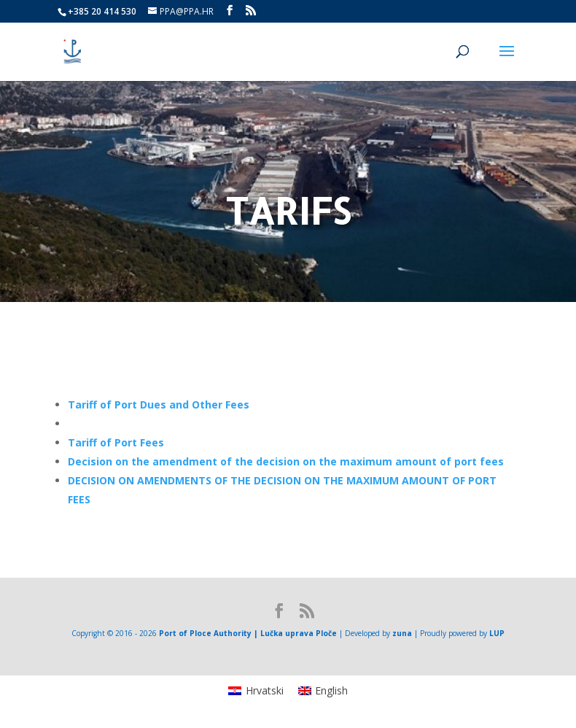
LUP (497, 633)
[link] (159, 404)
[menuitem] (256, 691)
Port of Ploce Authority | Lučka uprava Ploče (248, 633)
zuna (402, 633)
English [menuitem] (331, 690)
